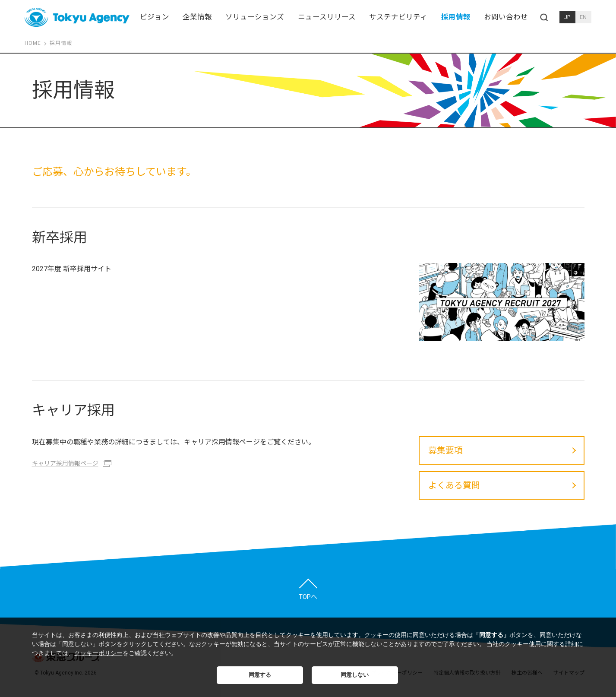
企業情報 (197, 17)
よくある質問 (454, 485)
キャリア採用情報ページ (65, 463)
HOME (33, 43)
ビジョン (155, 17)
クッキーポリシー (98, 653)
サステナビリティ (398, 17)
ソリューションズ (255, 17)
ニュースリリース (327, 17)
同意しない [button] (355, 675)
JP (567, 17)
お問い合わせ (506, 17)
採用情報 (456, 17)
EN (583, 17)
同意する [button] (260, 675)
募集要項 (445, 450)
